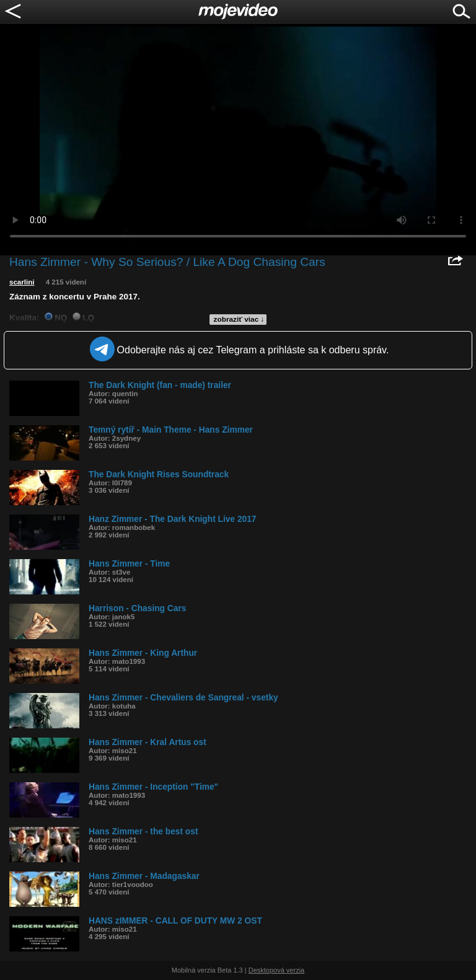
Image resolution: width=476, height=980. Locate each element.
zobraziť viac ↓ (239, 319)
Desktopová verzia (277, 970)
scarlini (22, 282)
